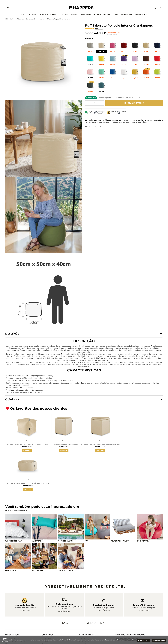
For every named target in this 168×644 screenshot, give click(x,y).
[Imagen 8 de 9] (44, 558)
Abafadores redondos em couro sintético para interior (28, 484)
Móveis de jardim (65, 542)
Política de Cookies (66, 640)
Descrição (12, 334)
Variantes (89, 39)
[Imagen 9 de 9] (71, 558)
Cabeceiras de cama (14, 542)
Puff (86, 542)
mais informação (25, 612)
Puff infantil (143, 542)
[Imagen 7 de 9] (18, 558)
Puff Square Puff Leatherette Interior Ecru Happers (27, 445)
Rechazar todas (159, 641)
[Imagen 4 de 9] (97, 528)
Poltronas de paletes (120, 542)
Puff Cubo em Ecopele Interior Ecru (64, 445)
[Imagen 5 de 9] (124, 528)
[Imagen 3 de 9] (71, 528)
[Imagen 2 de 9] (44, 528)
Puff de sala (11, 572)
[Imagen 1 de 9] (18, 528)
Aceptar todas (144, 641)
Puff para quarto (66, 572)
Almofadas (36, 542)
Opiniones (99, 30)
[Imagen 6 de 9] (150, 528)
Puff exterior (38, 572)
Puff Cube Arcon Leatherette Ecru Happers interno (100, 445)
